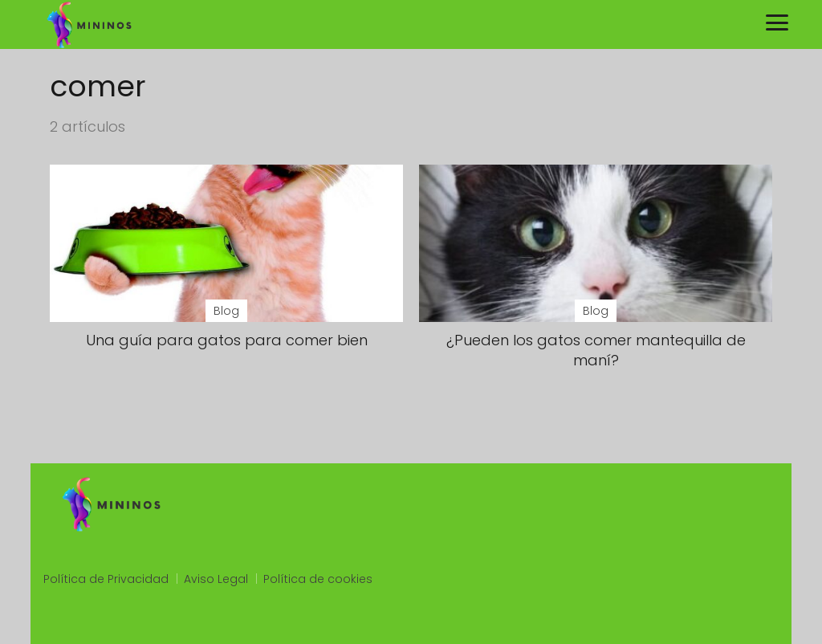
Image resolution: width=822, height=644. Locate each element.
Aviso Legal (216, 579)
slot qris (66, 622)
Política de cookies (318, 579)
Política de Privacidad (106, 579)
